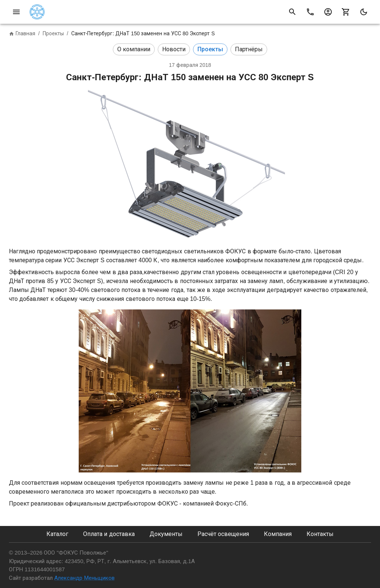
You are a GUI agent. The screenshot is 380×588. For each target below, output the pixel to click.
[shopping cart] (346, 12)
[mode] (364, 12)
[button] (134, 49)
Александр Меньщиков (84, 578)
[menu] (16, 12)
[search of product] (292, 12)
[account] (328, 12)
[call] (310, 12)
